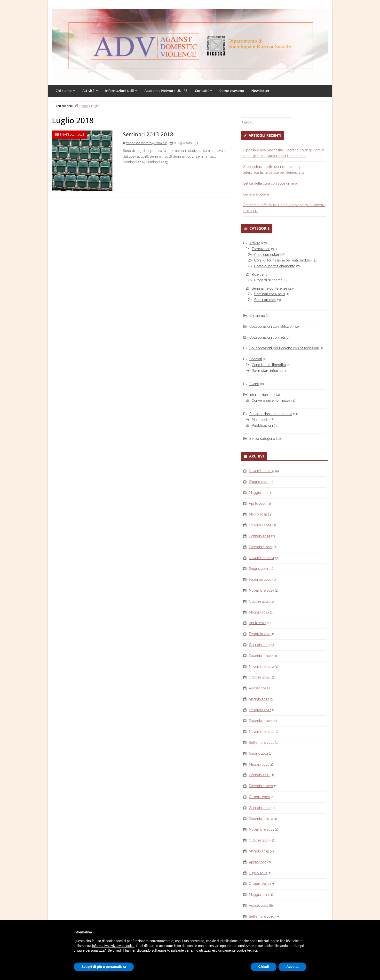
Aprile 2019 (258, 862)
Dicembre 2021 (261, 721)
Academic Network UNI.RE (166, 91)
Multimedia (261, 420)
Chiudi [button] (264, 967)
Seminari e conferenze (269, 288)
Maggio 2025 (259, 493)
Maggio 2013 (259, 895)
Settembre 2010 (262, 916)
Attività (90, 91)
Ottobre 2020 (259, 797)
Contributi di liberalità (269, 365)
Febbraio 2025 (260, 525)
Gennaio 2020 (260, 808)
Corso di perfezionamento (275, 266)
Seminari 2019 (265, 300)
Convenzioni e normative (271, 400)
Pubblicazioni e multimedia (271, 414)
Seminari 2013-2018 (69, 135)
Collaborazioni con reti (267, 337)
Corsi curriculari (267, 255)
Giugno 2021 (258, 753)
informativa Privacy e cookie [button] (113, 946)
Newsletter (260, 91)
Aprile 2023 (258, 623)
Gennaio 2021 (259, 775)
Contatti (203, 91)
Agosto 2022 (259, 688)
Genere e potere (256, 194)
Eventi (254, 384)
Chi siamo (65, 91)
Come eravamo (232, 91)
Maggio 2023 (259, 612)
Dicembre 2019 (261, 819)
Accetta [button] (292, 967)
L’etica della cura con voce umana (270, 183)
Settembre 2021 (261, 743)
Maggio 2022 (259, 699)
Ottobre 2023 (259, 601)
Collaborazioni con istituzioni (272, 327)
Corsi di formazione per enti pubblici (283, 260)
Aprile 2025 (258, 504)
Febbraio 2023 (260, 634)
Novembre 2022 (261, 667)
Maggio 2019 (259, 851)
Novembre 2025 (261, 471)
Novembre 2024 (261, 558)
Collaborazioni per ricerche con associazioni (284, 348)
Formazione (261, 249)
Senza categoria (262, 439)
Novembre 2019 (261, 829)
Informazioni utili (121, 91)
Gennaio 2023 (259, 645)
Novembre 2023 (261, 590)
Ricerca (258, 274)
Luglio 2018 (258, 873)
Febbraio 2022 (260, 710)
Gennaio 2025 (260, 536)
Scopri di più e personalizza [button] (104, 967)
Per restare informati (268, 371)
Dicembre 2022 (261, 656)
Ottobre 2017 (259, 884)
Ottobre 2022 (259, 677)
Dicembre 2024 (261, 547)
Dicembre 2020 (261, 786)
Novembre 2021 (261, 732)
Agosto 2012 (258, 906)
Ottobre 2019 (259, 840)
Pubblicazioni (262, 425)
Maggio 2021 (259, 764)
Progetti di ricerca (268, 280)
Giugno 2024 (259, 569)
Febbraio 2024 (260, 580)
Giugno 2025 (259, 482)
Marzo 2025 (258, 514)
